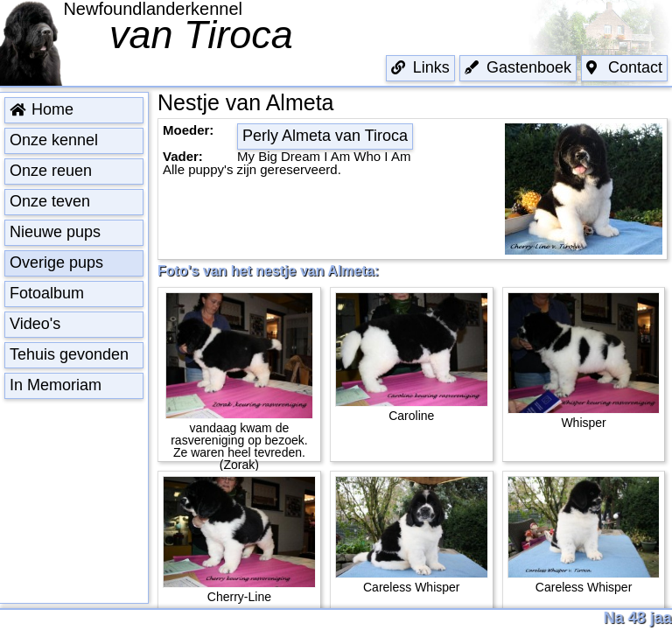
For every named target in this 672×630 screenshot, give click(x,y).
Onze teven (50, 201)
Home (42, 109)
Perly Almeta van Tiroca (325, 136)
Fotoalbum (47, 293)
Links (420, 67)
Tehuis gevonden (69, 354)
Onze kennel (54, 140)
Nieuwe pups (55, 232)
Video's (35, 324)
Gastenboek (518, 67)
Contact (624, 67)
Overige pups (56, 262)
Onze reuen (51, 171)
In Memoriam (56, 385)
